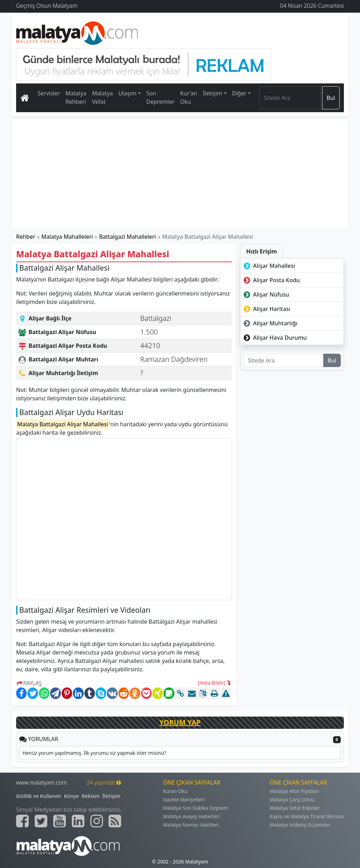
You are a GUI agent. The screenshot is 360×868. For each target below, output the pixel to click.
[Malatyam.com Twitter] (41, 821)
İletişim (111, 796)
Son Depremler (161, 97)
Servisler (49, 93)
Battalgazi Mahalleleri (127, 237)
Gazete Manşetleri (184, 799)
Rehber (26, 237)
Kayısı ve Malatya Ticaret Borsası (307, 816)
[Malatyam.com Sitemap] (115, 821)
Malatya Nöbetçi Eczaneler (300, 825)
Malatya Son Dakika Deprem (196, 808)
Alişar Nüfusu (266, 294)
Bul (331, 98)
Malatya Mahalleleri (67, 237)
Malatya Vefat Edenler (295, 808)
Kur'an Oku (189, 97)
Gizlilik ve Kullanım (39, 796)
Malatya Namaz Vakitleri (191, 825)
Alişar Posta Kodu (271, 280)
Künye (72, 796)
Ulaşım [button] (127, 93)
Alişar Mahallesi (269, 266)
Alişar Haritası (266, 309)
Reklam (91, 796)
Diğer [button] (239, 93)
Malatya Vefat (103, 97)
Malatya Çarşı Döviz (292, 799)
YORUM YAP (180, 722)
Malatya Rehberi (76, 97)
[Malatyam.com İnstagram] (97, 821)
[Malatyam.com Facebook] (22, 821)
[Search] (290, 98)
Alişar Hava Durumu (274, 338)
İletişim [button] (212, 93)
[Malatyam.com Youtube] (60, 821)
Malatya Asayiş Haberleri (192, 816)
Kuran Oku (175, 791)
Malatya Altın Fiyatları (294, 791)
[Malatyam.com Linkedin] (78, 821)
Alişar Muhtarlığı (270, 323)
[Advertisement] (180, 174)
